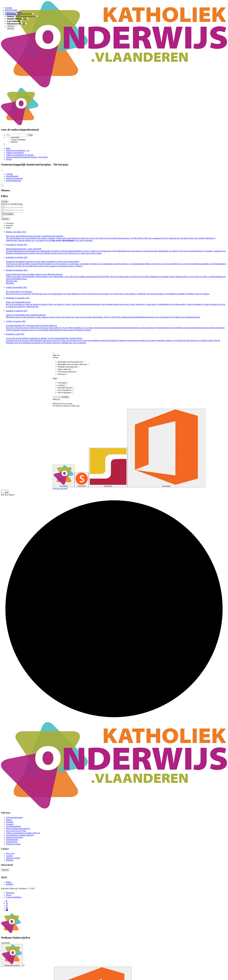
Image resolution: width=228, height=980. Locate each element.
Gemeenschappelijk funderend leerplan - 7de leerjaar (27, 157)
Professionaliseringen (14, 817)
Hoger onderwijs (65, 369)
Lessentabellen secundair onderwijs (20, 835)
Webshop (10, 822)
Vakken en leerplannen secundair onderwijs (23, 833)
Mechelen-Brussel (66, 388)
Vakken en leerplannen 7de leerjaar (20, 155)
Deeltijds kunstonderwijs (69, 367)
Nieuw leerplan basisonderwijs (18, 828)
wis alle (5, 202)
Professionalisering (13, 181)
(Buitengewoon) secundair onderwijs (73, 364)
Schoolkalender (12, 840)
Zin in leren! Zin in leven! (16, 831)
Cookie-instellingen (14, 897)
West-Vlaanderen (65, 393)
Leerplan (9, 174)
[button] (2, 185)
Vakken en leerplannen (15, 153)
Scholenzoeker (12, 842)
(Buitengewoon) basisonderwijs (71, 362)
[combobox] (11, 11)
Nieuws (9, 159)
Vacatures (10, 824)
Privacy (9, 895)
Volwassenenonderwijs (68, 372)
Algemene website (13, 844)
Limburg (62, 385)
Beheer (9, 882)
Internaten (63, 374)
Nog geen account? (60, 488)
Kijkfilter (10, 884)
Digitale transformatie (15, 837)
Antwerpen (63, 383)
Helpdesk (10, 860)
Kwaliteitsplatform (13, 826)
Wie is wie (10, 853)
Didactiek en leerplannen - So (18, 150)
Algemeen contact (13, 858)
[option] (10, 223)
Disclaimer (10, 893)
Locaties (9, 856)
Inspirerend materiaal (14, 178)
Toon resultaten (8, 214)
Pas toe (11, 29)
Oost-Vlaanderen (65, 390)
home (8, 148)
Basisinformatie (12, 176)
